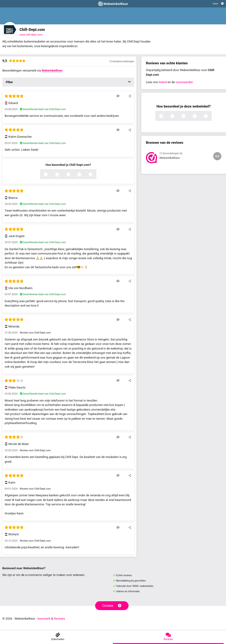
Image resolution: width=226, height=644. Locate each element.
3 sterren (73, 175)
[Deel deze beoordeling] (130, 96)
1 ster (51, 175)
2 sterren (62, 175)
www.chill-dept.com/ (31, 35)
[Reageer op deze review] (118, 96)
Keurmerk (44, 619)
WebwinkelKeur (52, 70)
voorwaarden (184, 82)
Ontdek (112, 606)
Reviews (60, 619)
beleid (163, 82)
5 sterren (96, 175)
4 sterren (84, 175)
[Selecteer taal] (218, 4)
